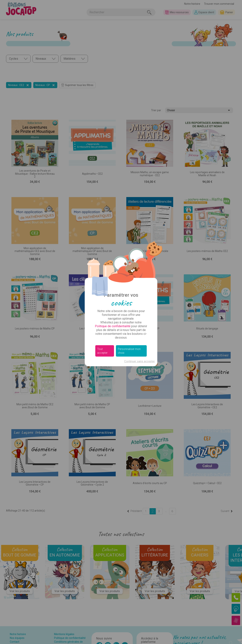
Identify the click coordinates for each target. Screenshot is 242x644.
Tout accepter (102, 351)
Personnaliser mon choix (129, 351)
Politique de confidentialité (113, 326)
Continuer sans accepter (140, 361)
